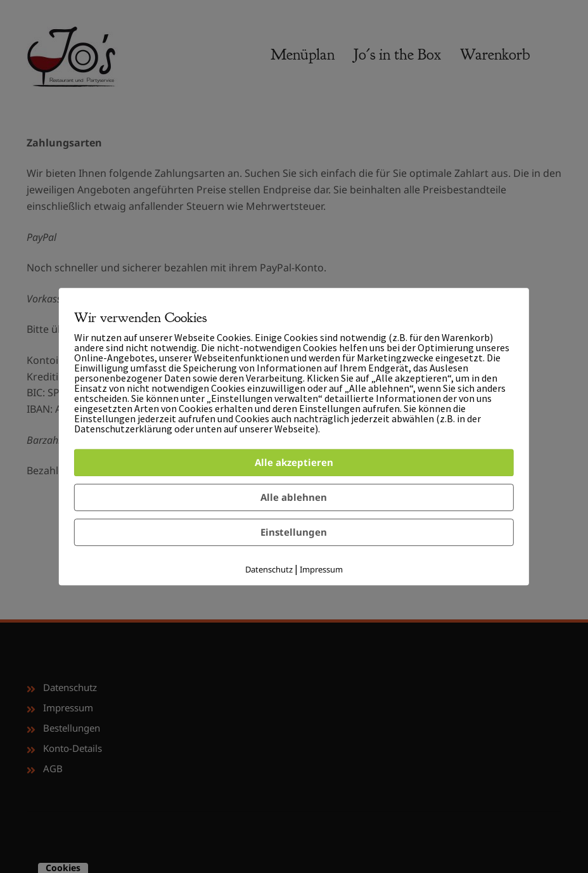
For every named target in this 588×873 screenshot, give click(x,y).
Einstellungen (294, 532)
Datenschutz (269, 569)
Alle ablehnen (294, 497)
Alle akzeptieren (294, 462)
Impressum (321, 569)
